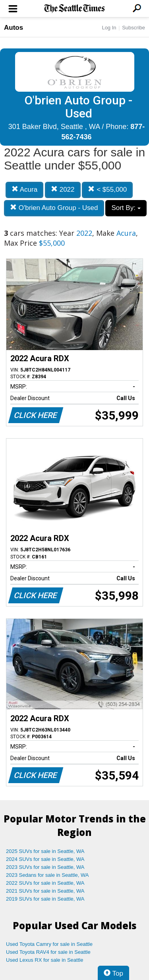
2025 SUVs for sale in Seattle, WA (45, 851)
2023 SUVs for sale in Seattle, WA (45, 867)
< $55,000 (107, 190)
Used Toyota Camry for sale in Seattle (49, 944)
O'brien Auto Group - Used (54, 208)
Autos (14, 28)
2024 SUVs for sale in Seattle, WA (45, 859)
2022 (63, 190)
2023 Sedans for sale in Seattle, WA (47, 875)
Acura (24, 190)
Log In (109, 28)
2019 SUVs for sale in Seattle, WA (45, 899)
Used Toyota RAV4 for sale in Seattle (48, 952)
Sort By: (126, 208)
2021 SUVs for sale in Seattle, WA (45, 891)
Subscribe (134, 28)
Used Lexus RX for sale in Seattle (45, 960)
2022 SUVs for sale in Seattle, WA (45, 883)
